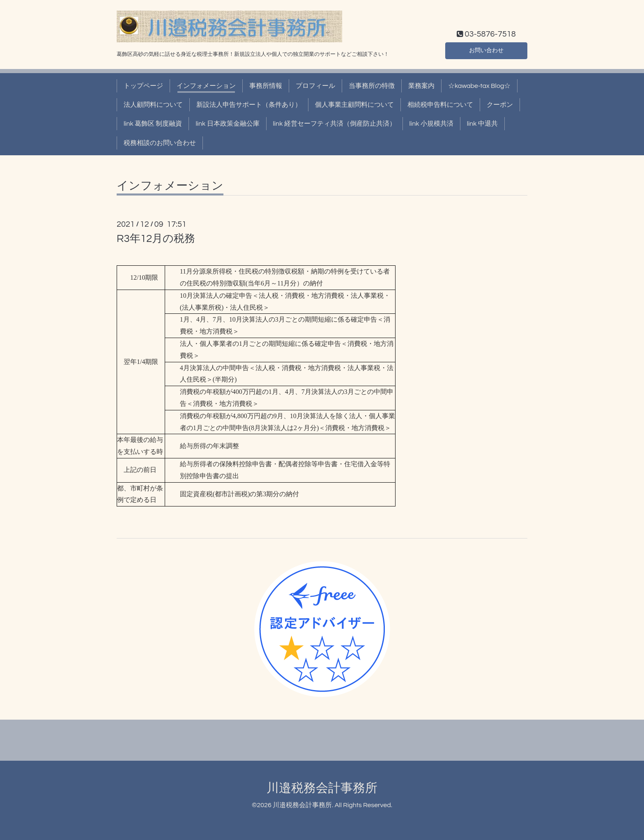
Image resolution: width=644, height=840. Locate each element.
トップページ (143, 86)
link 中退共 (482, 124)
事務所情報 (266, 86)
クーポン (500, 105)
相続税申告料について (440, 105)
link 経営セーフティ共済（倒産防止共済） (335, 124)
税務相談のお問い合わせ (160, 143)
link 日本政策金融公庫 (227, 124)
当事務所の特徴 (372, 86)
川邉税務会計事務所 (322, 788)
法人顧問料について (153, 105)
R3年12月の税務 (156, 239)
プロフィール (315, 86)
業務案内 (421, 86)
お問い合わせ (486, 50)
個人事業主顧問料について (354, 105)
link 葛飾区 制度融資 (153, 124)
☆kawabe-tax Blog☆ (479, 86)
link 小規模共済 (431, 124)
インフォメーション (206, 86)
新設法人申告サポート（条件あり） (249, 105)
